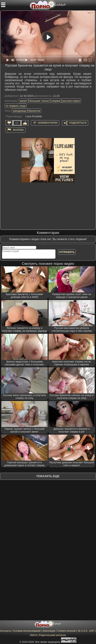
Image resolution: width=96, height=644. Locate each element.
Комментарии (48, 123)
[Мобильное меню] (3, 5)
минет (24, 101)
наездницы (20, 111)
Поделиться (78, 123)
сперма (56, 101)
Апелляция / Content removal (59, 631)
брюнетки (34, 111)
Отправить (67, 252)
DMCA (33, 635)
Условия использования (27, 631)
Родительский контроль (53, 635)
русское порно (71, 101)
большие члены (39, 101)
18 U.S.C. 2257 (86, 631)
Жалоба (18, 130)
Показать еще (48, 476)
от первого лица (16, 106)
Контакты (6, 631)
